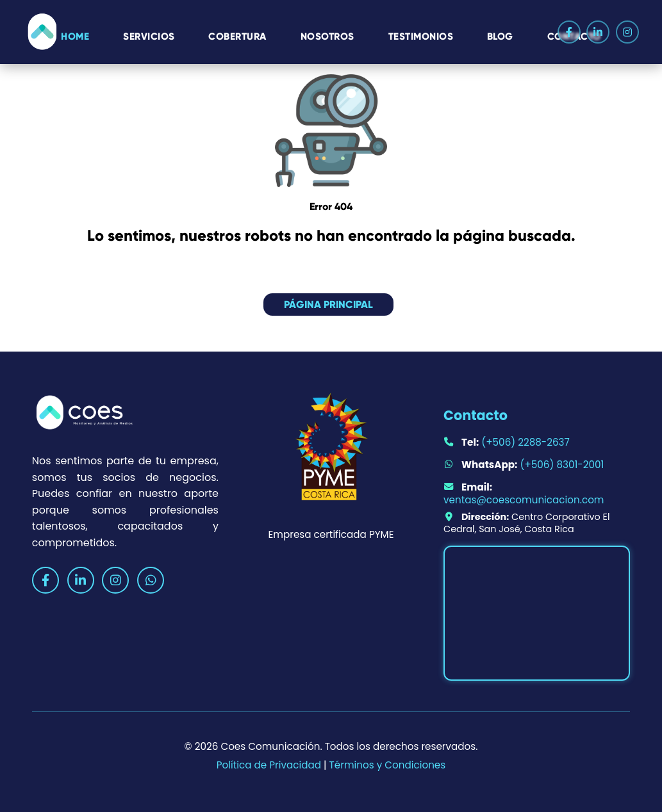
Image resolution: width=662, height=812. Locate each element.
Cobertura (237, 35)
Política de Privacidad (269, 765)
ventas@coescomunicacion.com (524, 500)
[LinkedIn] (598, 32)
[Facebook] (569, 32)
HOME (75, 35)
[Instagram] (627, 32)
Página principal (328, 304)
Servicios (149, 35)
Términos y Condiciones (388, 765)
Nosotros (327, 35)
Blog (500, 35)
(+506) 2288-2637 (525, 442)
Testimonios (421, 35)
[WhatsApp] (151, 580)
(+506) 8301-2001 (562, 465)
